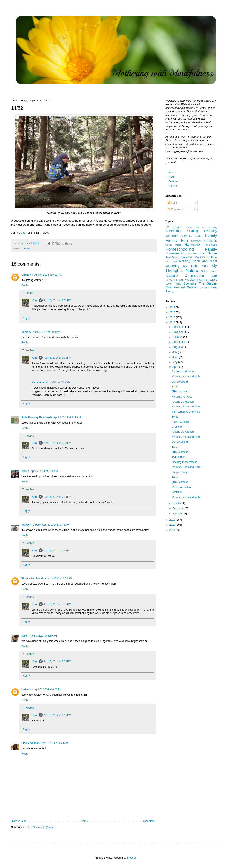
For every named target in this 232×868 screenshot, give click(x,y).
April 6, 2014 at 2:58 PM (59, 578)
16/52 (175, 417)
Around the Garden (183, 372)
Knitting (212, 257)
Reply (25, 285)
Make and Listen (181, 487)
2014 (173, 323)
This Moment (175, 287)
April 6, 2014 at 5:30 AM (44, 471)
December (179, 327)
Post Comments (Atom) (40, 827)
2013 (173, 520)
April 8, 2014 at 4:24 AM (54, 743)
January (177, 514)
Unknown (27, 275)
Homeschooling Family (191, 249)
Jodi (23, 233)
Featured (174, 181)
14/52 (175, 477)
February (178, 508)
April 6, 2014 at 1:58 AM (67, 417)
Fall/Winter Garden (192, 236)
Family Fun (177, 240)
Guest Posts (173, 245)
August (177, 347)
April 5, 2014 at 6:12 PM (48, 275)
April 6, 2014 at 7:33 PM (57, 443)
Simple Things (180, 472)
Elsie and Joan (31, 743)
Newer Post (19, 821)
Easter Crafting (180, 422)
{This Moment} (180, 392)
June (176, 357)
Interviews (193, 254)
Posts (173, 203)
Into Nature (208, 253)
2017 (173, 308)
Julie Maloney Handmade (37, 417)
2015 (173, 317)
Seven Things (173, 284)
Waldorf (192, 287)
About (172, 177)
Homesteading (175, 253)
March (176, 504)
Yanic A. (26, 332)
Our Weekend (188, 280)
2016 (173, 312)
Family (211, 235)
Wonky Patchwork (33, 578)
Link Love (171, 261)
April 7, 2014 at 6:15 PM (57, 715)
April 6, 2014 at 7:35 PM (57, 604)
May (175, 362)
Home (84, 821)
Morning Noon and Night (198, 261)
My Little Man (195, 266)
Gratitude (211, 241)
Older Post (149, 821)
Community (173, 231)
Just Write (172, 257)
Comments (176, 209)
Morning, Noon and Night (186, 377)
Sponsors (190, 283)
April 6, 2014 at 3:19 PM (43, 636)
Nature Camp (209, 271)
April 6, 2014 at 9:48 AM (55, 525)
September (179, 342)
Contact (173, 186)
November (179, 332)
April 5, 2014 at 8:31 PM (57, 300)
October (177, 337)
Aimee (25, 471)
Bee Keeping (210, 227)
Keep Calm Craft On (193, 257)
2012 (173, 525)
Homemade (210, 245)
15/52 (175, 447)
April (175, 367)
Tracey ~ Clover (31, 525)
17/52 (175, 387)
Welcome (204, 288)
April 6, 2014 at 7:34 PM (57, 497)
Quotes (203, 280)
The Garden (208, 283)
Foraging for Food (182, 397)
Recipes (212, 280)
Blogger (131, 858)
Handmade (192, 245)
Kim (35, 300)
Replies (30, 293)
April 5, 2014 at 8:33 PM (57, 358)
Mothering (172, 266)
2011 (173, 530)
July (175, 352)
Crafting (192, 231)
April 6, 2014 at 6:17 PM (57, 382)
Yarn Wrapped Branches (186, 412)
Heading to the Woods (185, 462)
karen (25, 636)
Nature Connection (185, 275)
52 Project (26, 248)
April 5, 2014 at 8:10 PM (46, 332)
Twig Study (178, 457)
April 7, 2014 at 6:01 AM (48, 689)
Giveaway (196, 241)
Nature (192, 270)
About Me (192, 227)
